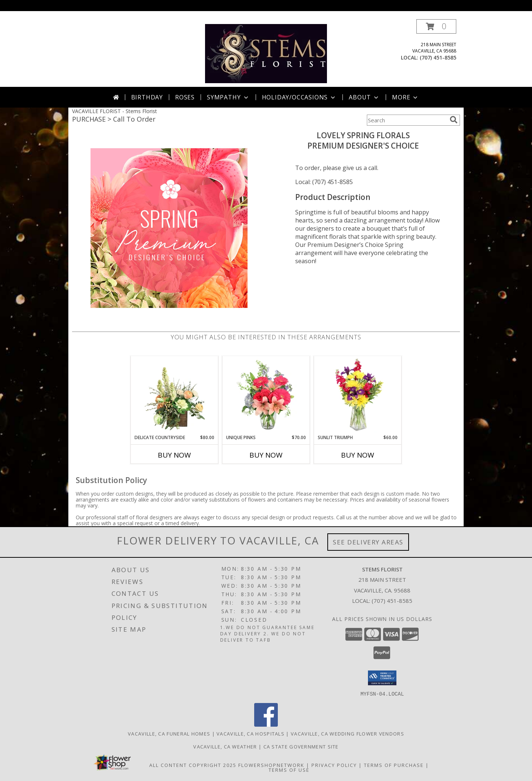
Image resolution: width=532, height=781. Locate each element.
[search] (454, 120)
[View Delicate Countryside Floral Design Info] (175, 395)
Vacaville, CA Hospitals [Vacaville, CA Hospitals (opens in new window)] (250, 733)
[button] (436, 26)
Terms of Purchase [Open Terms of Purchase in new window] (394, 765)
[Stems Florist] (266, 53)
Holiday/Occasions (299, 97)
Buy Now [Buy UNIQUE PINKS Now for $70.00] (266, 455)
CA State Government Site (301, 746)
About (364, 97)
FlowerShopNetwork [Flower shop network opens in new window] (271, 765)
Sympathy (228, 97)
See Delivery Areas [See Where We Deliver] (368, 542)
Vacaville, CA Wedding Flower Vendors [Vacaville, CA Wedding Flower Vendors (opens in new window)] (347, 733)
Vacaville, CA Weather (225, 746)
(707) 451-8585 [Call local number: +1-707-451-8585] (438, 57)
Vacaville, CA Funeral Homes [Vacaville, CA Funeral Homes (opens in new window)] (169, 733)
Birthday (147, 97)
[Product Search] (407, 120)
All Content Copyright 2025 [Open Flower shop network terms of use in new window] (193, 765)
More (405, 97)
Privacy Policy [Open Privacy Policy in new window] (334, 765)
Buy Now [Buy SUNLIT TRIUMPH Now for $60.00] (358, 455)
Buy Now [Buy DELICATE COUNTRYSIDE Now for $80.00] (174, 455)
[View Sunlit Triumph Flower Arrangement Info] (358, 395)
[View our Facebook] (266, 724)
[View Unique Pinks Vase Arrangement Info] (266, 395)
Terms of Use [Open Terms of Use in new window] (289, 770)
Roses (185, 97)
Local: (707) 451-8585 (324, 182)
